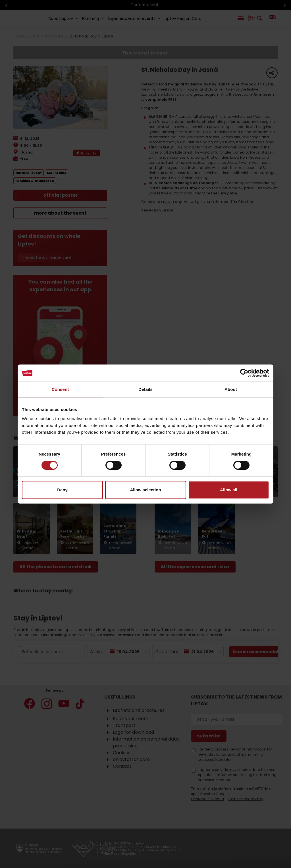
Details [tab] (145, 389)
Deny (62, 490)
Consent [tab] (60, 389)
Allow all (229, 490)
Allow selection (145, 490)
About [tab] (231, 389)
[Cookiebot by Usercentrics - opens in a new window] (244, 373)
